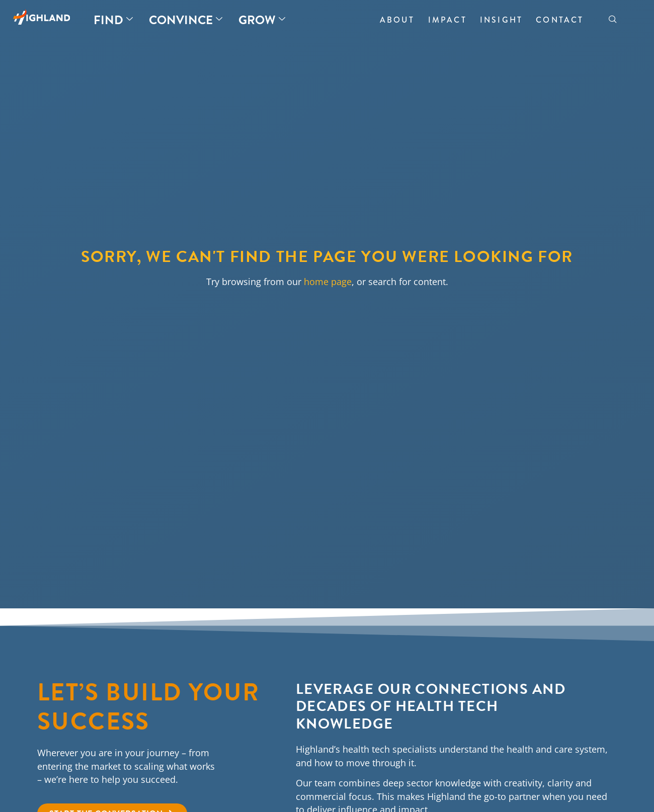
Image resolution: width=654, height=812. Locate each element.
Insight (501, 20)
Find (113, 20)
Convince (186, 20)
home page (328, 282)
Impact (447, 20)
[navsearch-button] (613, 20)
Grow (262, 20)
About (397, 20)
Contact (560, 20)
